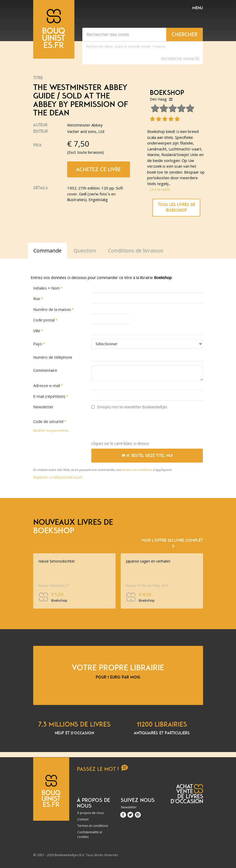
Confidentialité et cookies (90, 834)
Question (85, 251)
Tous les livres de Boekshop (176, 208)
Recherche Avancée (180, 59)
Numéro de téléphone (53, 357)
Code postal (44, 320)
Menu (198, 8)
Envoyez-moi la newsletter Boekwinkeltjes (129, 407)
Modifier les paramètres (51, 431)
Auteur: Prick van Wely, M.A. (147, 585)
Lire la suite (160, 189)
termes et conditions (138, 470)
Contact (83, 819)
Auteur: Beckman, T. (54, 585)
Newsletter (43, 407)
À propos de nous (90, 813)
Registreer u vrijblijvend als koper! (58, 477)
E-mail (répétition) (49, 396)
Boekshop (167, 93)
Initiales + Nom (46, 288)
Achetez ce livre (99, 169)
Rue (37, 299)
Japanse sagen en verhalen (148, 561)
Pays (38, 344)
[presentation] (130, 427)
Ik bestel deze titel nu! (147, 456)
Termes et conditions (93, 826)
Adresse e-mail (47, 385)
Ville (37, 331)
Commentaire (45, 370)
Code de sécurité (48, 421)
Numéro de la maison (52, 309)
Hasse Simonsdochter (57, 561)
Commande (47, 251)
